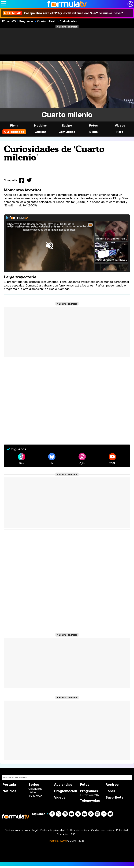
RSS (73, 834)
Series (34, 785)
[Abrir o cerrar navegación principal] (4, 4)
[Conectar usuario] (130, 4)
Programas (27, 21)
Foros (110, 791)
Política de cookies (78, 830)
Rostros (112, 785)
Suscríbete (115, 797)
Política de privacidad (53, 830)
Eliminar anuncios (68, 27)
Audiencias (63, 785)
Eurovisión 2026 (91, 795)
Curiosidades (68, 21)
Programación (66, 791)
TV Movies (35, 796)
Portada (9, 785)
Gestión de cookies (103, 830)
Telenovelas (90, 801)
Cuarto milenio (47, 21)
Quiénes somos (14, 830)
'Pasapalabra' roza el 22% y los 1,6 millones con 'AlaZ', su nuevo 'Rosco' (63, 13)
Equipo (67, 125)
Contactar (63, 834)
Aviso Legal (32, 830)
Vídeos (120, 125)
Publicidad (122, 830)
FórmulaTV (9, 21)
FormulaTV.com (58, 841)
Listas (32, 792)
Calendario (35, 789)
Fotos (93, 125)
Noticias (40, 125)
